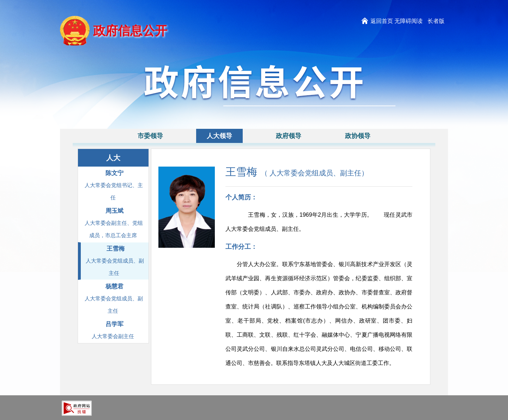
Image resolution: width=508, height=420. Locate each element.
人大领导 (219, 136)
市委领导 (150, 136)
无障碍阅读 (409, 21)
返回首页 (382, 21)
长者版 (436, 21)
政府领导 (289, 136)
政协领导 (358, 136)
